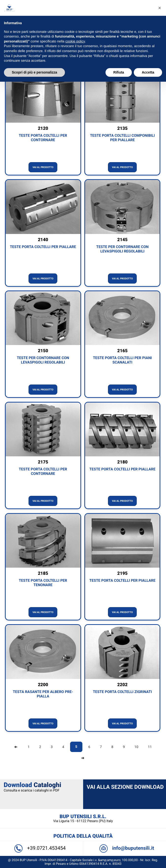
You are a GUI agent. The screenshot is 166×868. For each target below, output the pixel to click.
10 (136, 747)
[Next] (83, 758)
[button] (160, 8)
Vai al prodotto (43, 167)
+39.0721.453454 (41, 848)
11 (150, 747)
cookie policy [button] (75, 41)
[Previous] (16, 747)
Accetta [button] (148, 72)
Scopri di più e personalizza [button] (34, 72)
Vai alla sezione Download (125, 787)
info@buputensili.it (125, 848)
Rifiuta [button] (119, 72)
